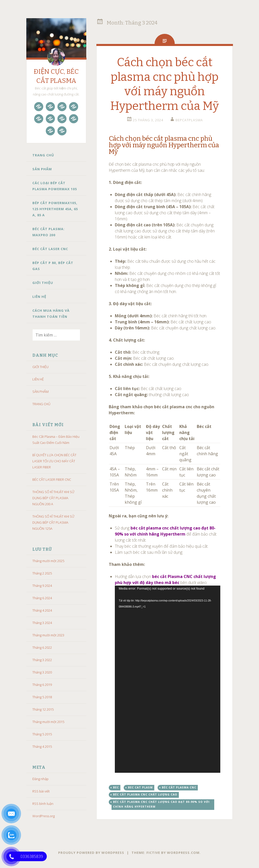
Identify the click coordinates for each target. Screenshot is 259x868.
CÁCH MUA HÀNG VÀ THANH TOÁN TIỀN (51, 314)
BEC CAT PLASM (140, 787)
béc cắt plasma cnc (179, 787)
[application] (168, 679)
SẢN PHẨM (42, 169)
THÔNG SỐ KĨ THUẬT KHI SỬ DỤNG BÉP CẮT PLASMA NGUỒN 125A (53, 522)
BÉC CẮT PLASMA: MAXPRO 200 (49, 232)
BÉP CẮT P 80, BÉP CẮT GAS (53, 266)
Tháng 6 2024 (42, 598)
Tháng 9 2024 (42, 586)
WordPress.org (44, 816)
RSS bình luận (43, 804)
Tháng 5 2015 (42, 734)
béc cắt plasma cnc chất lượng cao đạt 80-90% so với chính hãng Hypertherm (161, 804)
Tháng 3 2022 (42, 660)
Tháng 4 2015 (42, 746)
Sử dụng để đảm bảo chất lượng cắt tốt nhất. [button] (166, 534)
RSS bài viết (41, 791)
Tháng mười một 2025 (48, 561)
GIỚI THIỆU (43, 283)
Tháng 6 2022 (42, 647)
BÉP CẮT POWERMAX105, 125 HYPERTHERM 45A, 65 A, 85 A (55, 209)
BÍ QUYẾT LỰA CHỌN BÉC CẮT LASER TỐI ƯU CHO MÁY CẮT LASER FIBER (54, 461)
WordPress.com (183, 853)
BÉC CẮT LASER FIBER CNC (52, 479)
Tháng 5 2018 (42, 697)
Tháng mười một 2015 (48, 722)
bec (116, 787)
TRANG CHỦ (43, 155)
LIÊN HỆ (39, 297)
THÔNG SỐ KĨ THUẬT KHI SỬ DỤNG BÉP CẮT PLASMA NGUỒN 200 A (53, 498)
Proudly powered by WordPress (91, 853)
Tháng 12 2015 (43, 709)
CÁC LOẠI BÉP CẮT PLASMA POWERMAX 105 (55, 186)
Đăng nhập (40, 779)
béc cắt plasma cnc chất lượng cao (145, 794)
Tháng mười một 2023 (48, 635)
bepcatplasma (189, 120)
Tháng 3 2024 (42, 623)
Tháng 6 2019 (42, 685)
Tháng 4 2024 (42, 610)
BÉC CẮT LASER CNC (50, 249)
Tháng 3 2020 (42, 672)
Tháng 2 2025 (42, 573)
